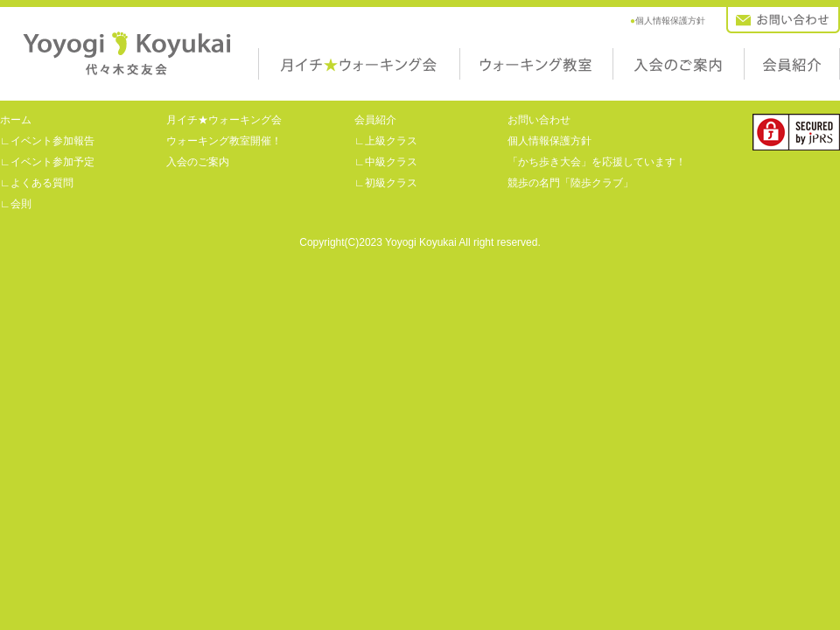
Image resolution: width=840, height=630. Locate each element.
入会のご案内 (639, 85)
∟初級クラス (386, 183)
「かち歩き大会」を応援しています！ (597, 162)
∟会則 (16, 204)
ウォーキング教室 (494, 85)
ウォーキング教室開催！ (224, 141)
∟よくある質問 (37, 183)
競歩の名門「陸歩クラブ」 (570, 183)
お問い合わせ (752, 39)
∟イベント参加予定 (47, 162)
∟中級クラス (386, 162)
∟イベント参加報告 (47, 141)
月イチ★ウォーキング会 (306, 85)
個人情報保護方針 (668, 21)
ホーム (16, 120)
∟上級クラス (386, 141)
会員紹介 (761, 85)
